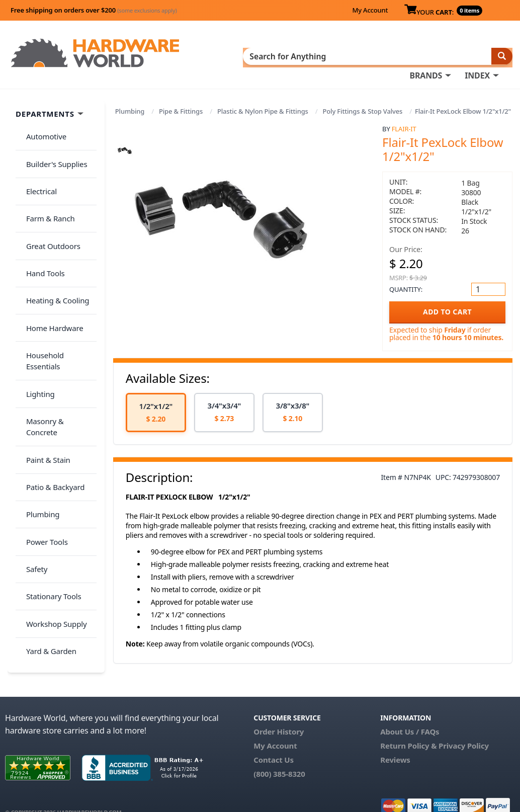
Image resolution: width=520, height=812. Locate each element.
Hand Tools (41, 229)
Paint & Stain (44, 348)
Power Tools (42, 408)
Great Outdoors (49, 209)
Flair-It (404, 126)
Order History (279, 714)
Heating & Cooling (53, 249)
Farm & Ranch (46, 189)
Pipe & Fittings (181, 108)
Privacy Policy (464, 728)
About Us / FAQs (410, 714)
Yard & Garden (47, 488)
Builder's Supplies (52, 149)
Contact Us (274, 743)
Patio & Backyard (51, 368)
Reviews (395, 743)
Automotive (42, 130)
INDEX (477, 56)
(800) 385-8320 (279, 757)
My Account (370, 10)
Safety (32, 428)
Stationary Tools (49, 448)
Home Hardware (50, 269)
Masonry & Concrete (57, 329)
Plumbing (130, 108)
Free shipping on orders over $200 (94, 10)
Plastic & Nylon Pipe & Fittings (263, 108)
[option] (156, 409)
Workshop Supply (52, 467)
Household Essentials (58, 289)
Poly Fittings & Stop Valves (363, 108)
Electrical (37, 170)
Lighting (36, 308)
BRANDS (426, 56)
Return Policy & (408, 728)
